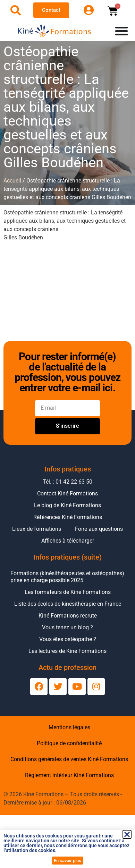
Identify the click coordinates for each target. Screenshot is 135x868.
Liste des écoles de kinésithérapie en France (68, 604)
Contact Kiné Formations (67, 493)
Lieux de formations (37, 529)
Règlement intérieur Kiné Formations (69, 775)
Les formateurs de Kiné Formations (68, 592)
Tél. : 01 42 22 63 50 (67, 482)
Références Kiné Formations (68, 517)
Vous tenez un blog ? (67, 627)
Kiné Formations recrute (68, 616)
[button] (127, 834)
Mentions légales (69, 727)
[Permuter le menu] (121, 31)
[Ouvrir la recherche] (16, 10)
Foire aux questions (99, 529)
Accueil (12, 181)
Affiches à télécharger (68, 541)
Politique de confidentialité (69, 743)
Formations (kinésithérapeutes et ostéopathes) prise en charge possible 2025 (67, 577)
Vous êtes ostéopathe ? (68, 639)
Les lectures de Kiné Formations (67, 651)
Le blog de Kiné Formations (67, 505)
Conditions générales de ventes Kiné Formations (69, 759)
